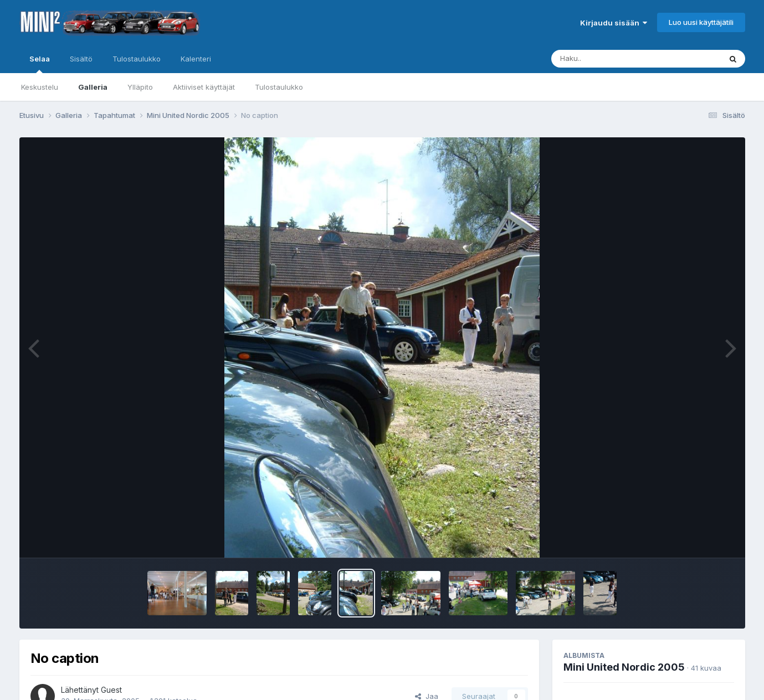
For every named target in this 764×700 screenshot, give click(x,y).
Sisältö (81, 59)
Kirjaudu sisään (614, 23)
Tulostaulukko (279, 87)
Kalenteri (196, 59)
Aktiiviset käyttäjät (204, 87)
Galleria (93, 87)
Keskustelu (40, 87)
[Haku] (616, 59)
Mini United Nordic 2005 (624, 667)
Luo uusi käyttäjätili (701, 22)
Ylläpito (140, 87)
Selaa (40, 64)
